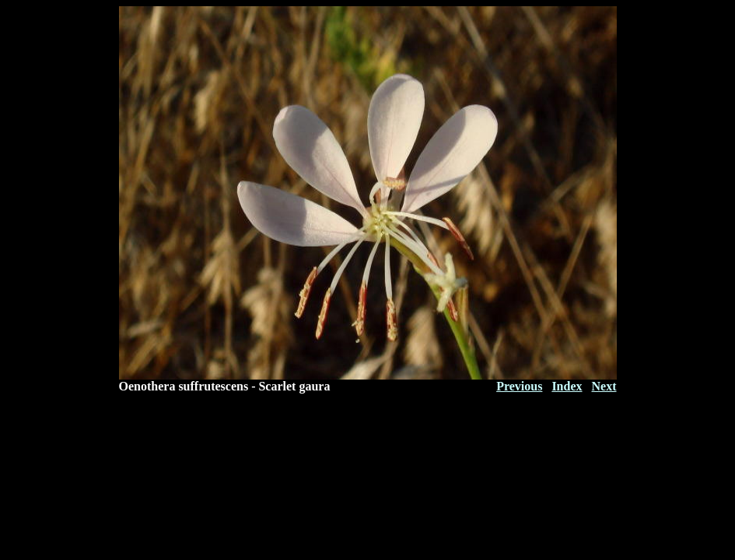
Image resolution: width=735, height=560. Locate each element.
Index (567, 386)
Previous (519, 386)
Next (604, 386)
